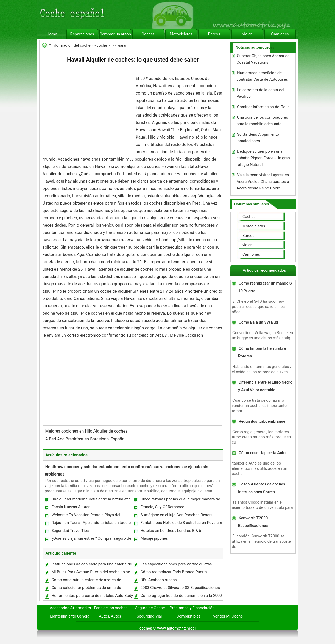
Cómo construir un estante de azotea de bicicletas (86, 581)
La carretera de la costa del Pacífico (260, 93)
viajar (247, 34)
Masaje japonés (154, 538)
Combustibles (188, 616)
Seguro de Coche (150, 608)
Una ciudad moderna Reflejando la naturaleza (91, 499)
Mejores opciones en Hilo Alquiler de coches (87, 431)
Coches (148, 34)
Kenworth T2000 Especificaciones (253, 522)
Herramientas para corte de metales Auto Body (92, 596)
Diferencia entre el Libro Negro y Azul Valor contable (265, 386)
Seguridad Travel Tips (70, 531)
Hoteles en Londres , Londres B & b (171, 531)
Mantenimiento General (70, 616)
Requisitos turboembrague (262, 421)
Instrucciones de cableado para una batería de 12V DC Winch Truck (91, 565)
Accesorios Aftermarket (70, 608)
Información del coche (71, 45)
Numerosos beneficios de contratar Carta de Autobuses (262, 76)
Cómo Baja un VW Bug (258, 322)
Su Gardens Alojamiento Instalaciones (258, 138)
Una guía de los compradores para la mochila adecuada (262, 121)
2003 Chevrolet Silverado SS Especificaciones (180, 588)
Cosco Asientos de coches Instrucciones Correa (262, 488)
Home (52, 34)
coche (102, 45)
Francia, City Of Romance (162, 507)
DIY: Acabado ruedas (159, 580)
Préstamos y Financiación (192, 608)
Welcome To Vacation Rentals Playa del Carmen (86, 516)
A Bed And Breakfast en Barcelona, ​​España (85, 439)
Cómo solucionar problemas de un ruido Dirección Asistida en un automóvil (86, 589)
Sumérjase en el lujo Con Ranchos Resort (176, 515)
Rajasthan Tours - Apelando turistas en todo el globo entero (91, 524)
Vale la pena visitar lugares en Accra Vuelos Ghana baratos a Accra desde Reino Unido (263, 182)
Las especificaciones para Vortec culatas (176, 564)
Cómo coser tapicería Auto (262, 453)
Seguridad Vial (149, 616)
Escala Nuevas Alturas (71, 507)
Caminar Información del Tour (263, 107)
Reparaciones (82, 34)
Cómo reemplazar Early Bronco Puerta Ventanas (174, 573)
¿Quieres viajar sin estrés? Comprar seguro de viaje (91, 540)
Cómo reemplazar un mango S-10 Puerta (266, 287)
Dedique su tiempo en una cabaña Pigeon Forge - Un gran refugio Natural (263, 158)
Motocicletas (181, 34)
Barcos (214, 34)
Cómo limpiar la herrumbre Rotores (262, 352)
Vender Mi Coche (228, 616)
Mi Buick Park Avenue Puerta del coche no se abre (91, 573)
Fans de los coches (111, 608)
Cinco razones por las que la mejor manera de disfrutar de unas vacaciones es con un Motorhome (180, 500)
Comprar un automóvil (115, 34)
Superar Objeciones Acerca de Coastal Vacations (263, 59)
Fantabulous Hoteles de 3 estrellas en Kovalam (181, 523)
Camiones (280, 34)
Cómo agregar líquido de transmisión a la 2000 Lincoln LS (181, 597)
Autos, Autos (110, 616)
